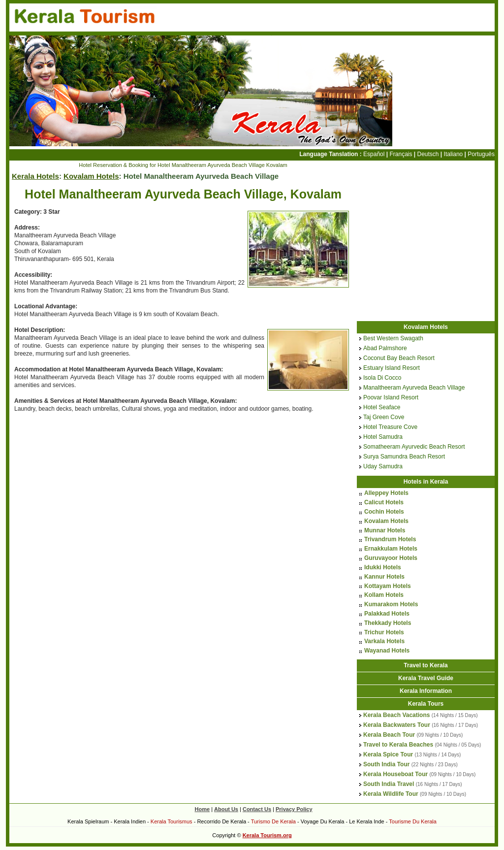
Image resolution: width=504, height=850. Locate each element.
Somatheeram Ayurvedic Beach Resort (414, 447)
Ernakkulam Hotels (391, 549)
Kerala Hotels (35, 176)
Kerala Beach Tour (389, 735)
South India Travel (389, 784)
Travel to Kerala (425, 665)
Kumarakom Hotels (391, 604)
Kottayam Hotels (388, 586)
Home (203, 809)
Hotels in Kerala (426, 482)
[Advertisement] (92, 492)
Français (401, 154)
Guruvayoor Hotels (391, 558)
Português (481, 154)
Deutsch (428, 154)
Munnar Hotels (385, 530)
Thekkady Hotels (388, 623)
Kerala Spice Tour (388, 754)
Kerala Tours (426, 704)
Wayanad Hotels (387, 651)
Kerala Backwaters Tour (397, 725)
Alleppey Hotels (386, 493)
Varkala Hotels (384, 641)
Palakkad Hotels (387, 614)
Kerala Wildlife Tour (391, 794)
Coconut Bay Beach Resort (399, 358)
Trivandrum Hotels (390, 539)
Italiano (454, 154)
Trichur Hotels (384, 632)
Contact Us (257, 809)
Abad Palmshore (385, 348)
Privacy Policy (294, 809)
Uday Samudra (383, 466)
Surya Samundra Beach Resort (404, 457)
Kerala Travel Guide (426, 678)
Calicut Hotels (384, 502)
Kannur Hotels (384, 577)
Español (374, 154)
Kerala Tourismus (172, 821)
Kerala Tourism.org (267, 835)
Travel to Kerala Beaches (398, 745)
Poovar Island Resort (391, 397)
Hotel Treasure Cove (390, 427)
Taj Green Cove (384, 417)
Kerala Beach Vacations (396, 715)
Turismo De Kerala (273, 821)
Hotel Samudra (383, 437)
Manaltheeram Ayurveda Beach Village (414, 388)
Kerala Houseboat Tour (395, 774)
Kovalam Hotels (91, 176)
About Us (226, 809)
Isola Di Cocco (382, 378)
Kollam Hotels (384, 595)
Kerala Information (426, 691)
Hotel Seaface (382, 407)
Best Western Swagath (393, 338)
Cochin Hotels (384, 512)
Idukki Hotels (383, 567)
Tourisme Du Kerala (413, 821)
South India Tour (386, 764)
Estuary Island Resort (392, 368)
